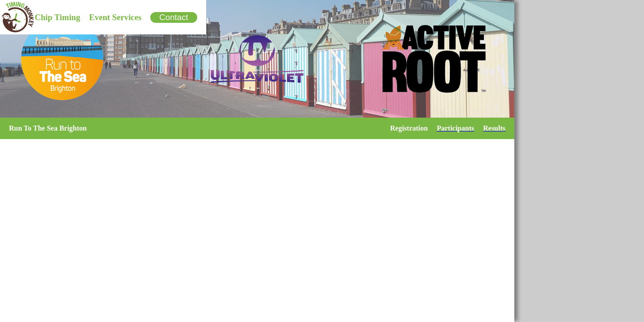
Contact (174, 17)
